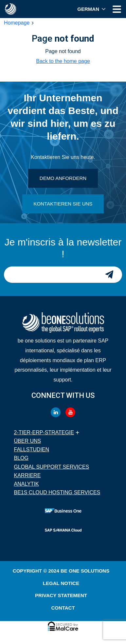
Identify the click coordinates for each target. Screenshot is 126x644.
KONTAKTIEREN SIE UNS (63, 204)
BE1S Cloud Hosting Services (57, 492)
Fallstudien (32, 449)
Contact (63, 608)
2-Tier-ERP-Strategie (44, 432)
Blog (21, 458)
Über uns (28, 441)
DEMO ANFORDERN (63, 178)
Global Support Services (52, 467)
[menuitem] (92, 9)
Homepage (17, 23)
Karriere (27, 475)
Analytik (27, 484)
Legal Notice (61, 583)
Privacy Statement (61, 595)
